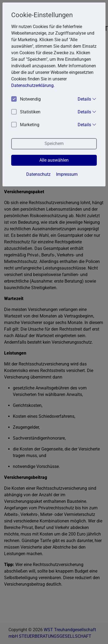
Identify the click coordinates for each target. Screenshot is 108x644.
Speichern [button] (54, 143)
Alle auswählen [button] (54, 160)
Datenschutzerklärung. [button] (33, 85)
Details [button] (87, 99)
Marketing (25, 125)
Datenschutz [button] (38, 174)
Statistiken (26, 112)
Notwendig (26, 99)
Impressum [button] (67, 174)
